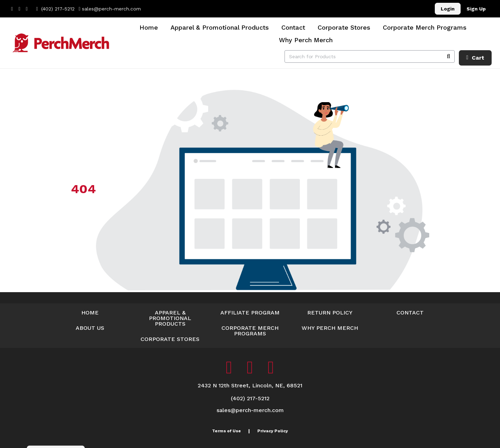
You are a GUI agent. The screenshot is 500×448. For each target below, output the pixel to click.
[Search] (448, 56)
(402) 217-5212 (55, 9)
